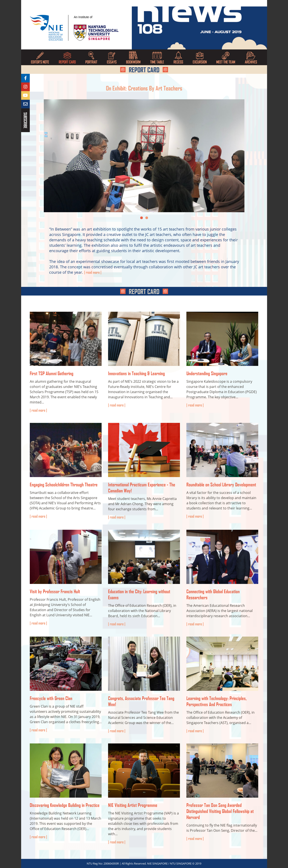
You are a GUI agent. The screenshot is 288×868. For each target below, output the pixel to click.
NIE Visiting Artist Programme (133, 805)
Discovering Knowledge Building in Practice (65, 805)
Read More (93, 272)
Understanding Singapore (207, 373)
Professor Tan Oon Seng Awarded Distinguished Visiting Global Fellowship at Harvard (220, 811)
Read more (38, 410)
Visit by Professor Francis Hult (55, 591)
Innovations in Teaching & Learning (136, 373)
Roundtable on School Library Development (221, 484)
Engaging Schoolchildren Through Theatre (64, 484)
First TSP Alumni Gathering (52, 373)
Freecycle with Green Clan (51, 698)
